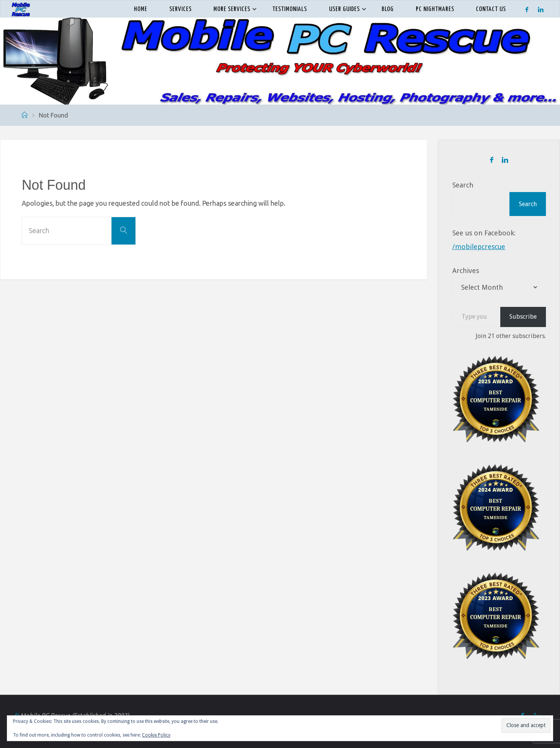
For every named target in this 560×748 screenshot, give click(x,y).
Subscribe (523, 317)
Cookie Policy (156, 735)
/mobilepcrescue (479, 247)
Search (463, 185)
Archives (466, 271)
